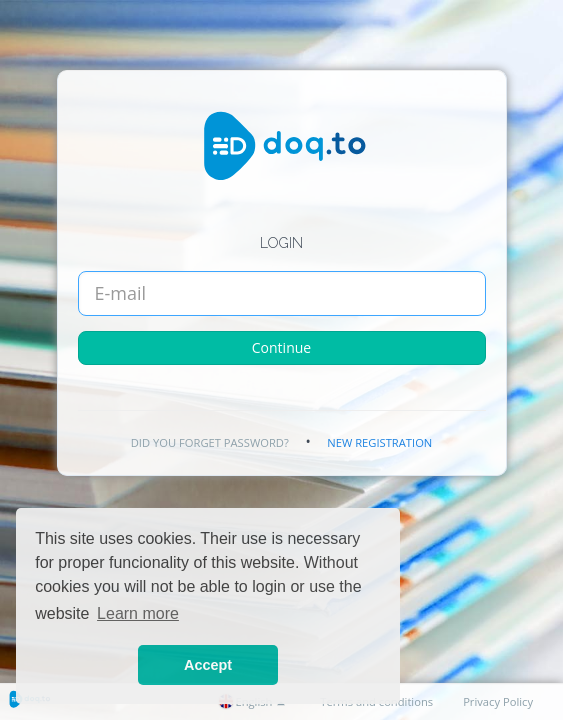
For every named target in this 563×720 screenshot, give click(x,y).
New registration (379, 442)
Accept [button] (208, 665)
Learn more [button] (138, 613)
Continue (281, 347)
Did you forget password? (210, 442)
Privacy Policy (498, 701)
